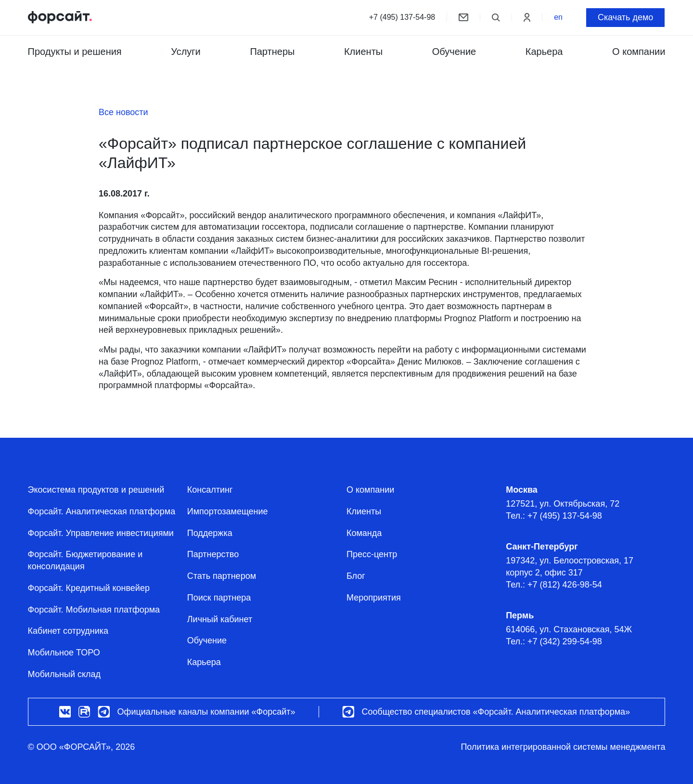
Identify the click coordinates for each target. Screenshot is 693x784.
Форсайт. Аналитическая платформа (102, 511)
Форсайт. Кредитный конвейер (89, 588)
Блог (356, 576)
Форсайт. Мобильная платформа (94, 610)
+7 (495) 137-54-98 (402, 17)
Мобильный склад (64, 674)
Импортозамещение (228, 511)
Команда (364, 533)
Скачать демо (625, 17)
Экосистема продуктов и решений (96, 490)
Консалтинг (210, 490)
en (558, 17)
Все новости (123, 112)
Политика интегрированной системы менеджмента (563, 747)
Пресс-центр (372, 554)
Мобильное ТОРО (64, 653)
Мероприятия (374, 598)
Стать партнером (222, 576)
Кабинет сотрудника (68, 631)
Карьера (544, 52)
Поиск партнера (219, 598)
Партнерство (213, 554)
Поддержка (210, 533)
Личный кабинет (220, 619)
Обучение (454, 52)
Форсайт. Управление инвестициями (101, 533)
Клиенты (363, 52)
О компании (370, 490)
